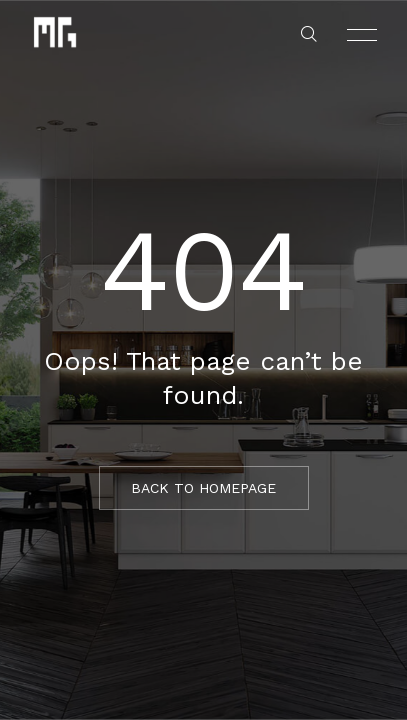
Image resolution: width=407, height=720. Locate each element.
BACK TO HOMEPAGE (203, 488)
